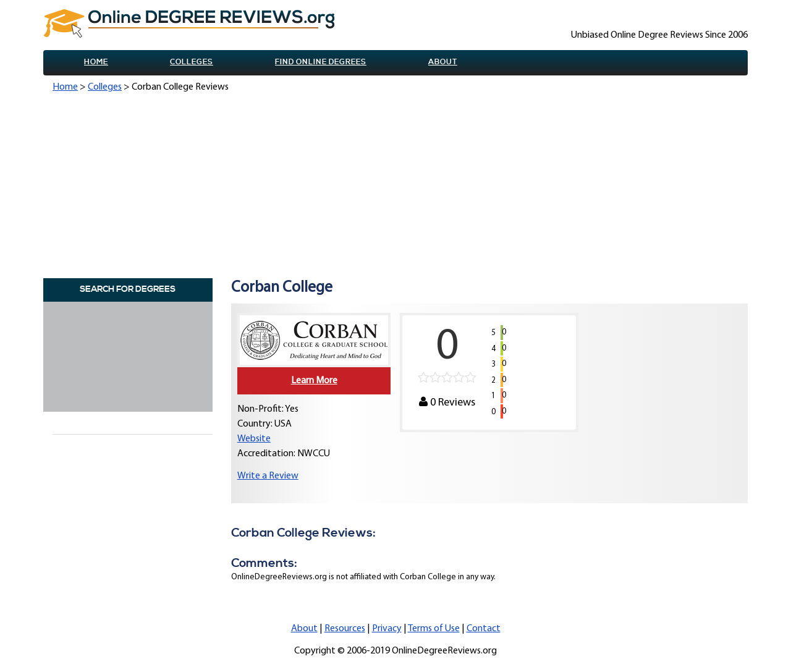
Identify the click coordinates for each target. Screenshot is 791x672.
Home (96, 62)
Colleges (192, 62)
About (443, 62)
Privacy (387, 629)
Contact (484, 629)
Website (254, 439)
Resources (345, 629)
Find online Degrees (321, 62)
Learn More (314, 381)
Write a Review (268, 476)
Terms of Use (434, 629)
